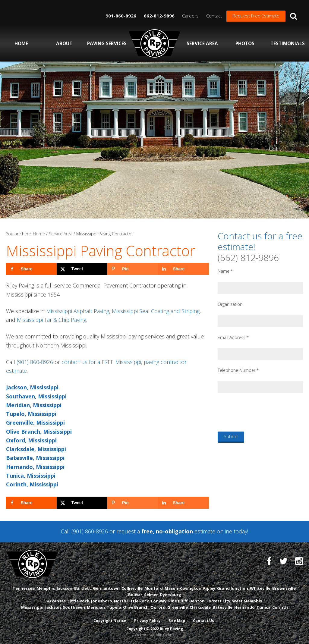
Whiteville (260, 588)
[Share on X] (82, 269)
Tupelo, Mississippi (31, 414)
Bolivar (135, 595)
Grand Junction (233, 588)
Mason (171, 588)
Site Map (177, 621)
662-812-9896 (159, 16)
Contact (214, 16)
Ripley (209, 588)
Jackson (65, 588)
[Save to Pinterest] (133, 269)
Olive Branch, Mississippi (39, 432)
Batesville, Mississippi (35, 458)
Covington (191, 588)
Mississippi (32, 607)
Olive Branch (136, 607)
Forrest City (218, 601)
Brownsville (284, 588)
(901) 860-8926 (35, 362)
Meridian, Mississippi (34, 405)
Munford (154, 588)
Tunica (263, 607)
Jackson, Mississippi (32, 387)
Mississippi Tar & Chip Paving (52, 320)
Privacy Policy (147, 621)
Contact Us (203, 621)
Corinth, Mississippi (32, 484)
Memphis (46, 588)
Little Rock (78, 601)
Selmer (151, 595)
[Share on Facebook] (31, 269)
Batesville (222, 607)
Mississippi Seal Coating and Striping (156, 311)
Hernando (244, 607)
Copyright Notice (110, 621)
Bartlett (83, 588)
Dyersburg (170, 595)
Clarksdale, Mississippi (36, 449)
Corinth (280, 607)
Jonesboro (102, 601)
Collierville (132, 588)
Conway (159, 601)
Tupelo (114, 607)
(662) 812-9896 (248, 258)
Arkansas (56, 601)
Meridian (96, 607)
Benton (197, 601)
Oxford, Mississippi (31, 440)
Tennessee (24, 588)
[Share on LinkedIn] (183, 269)
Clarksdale (200, 607)
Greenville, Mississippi (35, 423)
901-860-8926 (121, 16)
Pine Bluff (178, 601)
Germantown (106, 588)
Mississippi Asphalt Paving (78, 311)
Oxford (158, 607)
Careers (190, 16)
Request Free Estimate (256, 16)
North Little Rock (131, 601)
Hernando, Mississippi (35, 467)
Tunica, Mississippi (31, 476)
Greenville (178, 607)
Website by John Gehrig (155, 635)
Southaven (74, 607)
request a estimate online (174, 531)
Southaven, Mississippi (36, 396)
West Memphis (247, 601)
